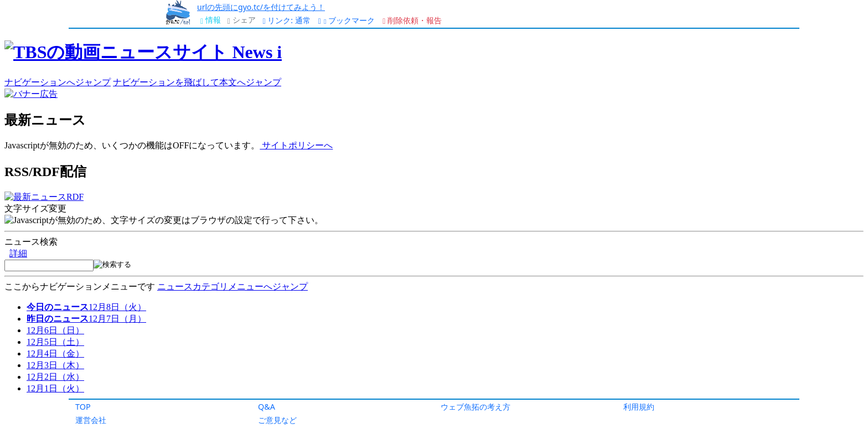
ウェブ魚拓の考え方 (476, 407)
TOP (83, 407)
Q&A (267, 407)
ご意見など (277, 420)
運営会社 (91, 420)
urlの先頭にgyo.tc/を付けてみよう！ (261, 7)
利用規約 (639, 407)
